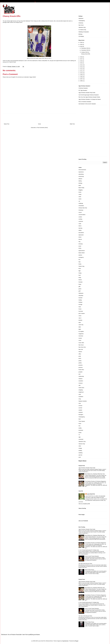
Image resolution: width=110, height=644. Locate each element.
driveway (81, 244)
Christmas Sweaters (83, 88)
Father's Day (81, 266)
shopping (81, 390)
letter (80, 327)
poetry (80, 361)
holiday (80, 300)
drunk (80, 246)
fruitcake (80, 282)
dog (79, 242)
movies (80, 338)
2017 (81, 59)
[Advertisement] (85, 131)
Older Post (72, 124)
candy (80, 194)
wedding (80, 453)
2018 (81, 57)
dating (80, 230)
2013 (81, 67)
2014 (81, 65)
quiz (80, 374)
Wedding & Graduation (84, 32)
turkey (80, 433)
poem (80, 358)
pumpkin (80, 372)
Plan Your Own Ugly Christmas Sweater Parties (89, 97)
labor (80, 322)
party (80, 356)
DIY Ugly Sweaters (83, 90)
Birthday (80, 34)
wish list (80, 455)
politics (80, 363)
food (80, 275)
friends (80, 280)
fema (80, 268)
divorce (80, 239)
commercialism (82, 215)
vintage (80, 448)
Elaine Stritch (82, 253)
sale (80, 385)
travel (80, 424)
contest (80, 217)
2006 (81, 81)
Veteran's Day (82, 444)
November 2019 (85, 50)
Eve (79, 260)
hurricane (81, 311)
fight (80, 271)
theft (80, 419)
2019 (81, 46)
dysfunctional (82, 251)
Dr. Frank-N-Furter (12, 62)
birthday (80, 183)
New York (81, 349)
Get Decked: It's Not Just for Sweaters (87, 104)
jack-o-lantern (82, 313)
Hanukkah (81, 296)
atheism (80, 179)
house (80, 309)
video (80, 446)
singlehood (81, 392)
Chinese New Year (83, 208)
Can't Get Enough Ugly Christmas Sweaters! (89, 95)
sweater (80, 410)
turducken (81, 430)
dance (80, 226)
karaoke (80, 320)
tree (79, 426)
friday (80, 278)
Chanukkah (81, 206)
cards (80, 197)
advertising (81, 174)
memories (81, 336)
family (80, 264)
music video (81, 343)
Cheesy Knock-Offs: (86, 54)
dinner (80, 237)
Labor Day (81, 325)
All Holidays (81, 36)
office (80, 354)
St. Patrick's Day (82, 30)
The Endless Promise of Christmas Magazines (96, 481)
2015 (81, 63)
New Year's (81, 25)
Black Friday (81, 188)
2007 (81, 79)
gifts (80, 286)
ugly (80, 437)
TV (79, 435)
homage (80, 304)
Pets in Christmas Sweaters (85, 102)
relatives (80, 379)
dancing (80, 228)
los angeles (81, 331)
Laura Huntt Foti (91, 494)
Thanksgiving (82, 21)
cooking (80, 219)
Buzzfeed (45, 61)
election (80, 255)
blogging (80, 190)
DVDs (80, 248)
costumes (81, 221)
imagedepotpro (65, 641)
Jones (80, 316)
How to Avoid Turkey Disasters (92, 556)
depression (81, 235)
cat (79, 201)
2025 (81, 42)
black (80, 185)
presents (81, 365)
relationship (81, 376)
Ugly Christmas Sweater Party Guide (87, 93)
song (80, 399)
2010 (81, 73)
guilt (80, 291)
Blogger (77, 641)
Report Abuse (82, 461)
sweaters (81, 412)
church (80, 212)
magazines (81, 334)
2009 (81, 75)
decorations (81, 233)
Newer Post (7, 124)
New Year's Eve (82, 347)
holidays (80, 302)
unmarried (81, 439)
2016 (81, 61)
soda (80, 394)
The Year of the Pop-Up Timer (85, 564)
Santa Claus (81, 388)
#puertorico (81, 172)
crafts (80, 224)
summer (80, 406)
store (80, 403)
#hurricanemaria (82, 170)
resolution (81, 381)
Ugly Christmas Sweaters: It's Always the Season (90, 99)
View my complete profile (84, 504)
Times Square (82, 421)
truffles (80, 428)
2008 (81, 77)
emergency (81, 257)
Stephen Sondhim (83, 401)
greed (80, 289)
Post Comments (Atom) (42, 128)
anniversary (81, 176)
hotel (80, 307)
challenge (81, 203)
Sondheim (81, 397)
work (80, 457)
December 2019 (85, 48)
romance (81, 383)
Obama (80, 352)
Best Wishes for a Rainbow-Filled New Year (95, 474)
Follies (80, 273)
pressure (81, 367)
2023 (81, 45)
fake (80, 262)
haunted (80, 298)
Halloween (81, 18)
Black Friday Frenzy (90, 570)
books (80, 192)
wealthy (80, 451)
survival (80, 408)
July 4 (80, 318)
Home (40, 124)
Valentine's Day (82, 27)
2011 (81, 71)
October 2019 (85, 52)
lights (80, 329)
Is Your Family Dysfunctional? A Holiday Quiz (89, 550)
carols (80, 199)
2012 (81, 69)
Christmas (81, 23)
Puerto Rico (81, 370)
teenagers (81, 415)
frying (80, 284)
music (80, 340)
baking (80, 181)
